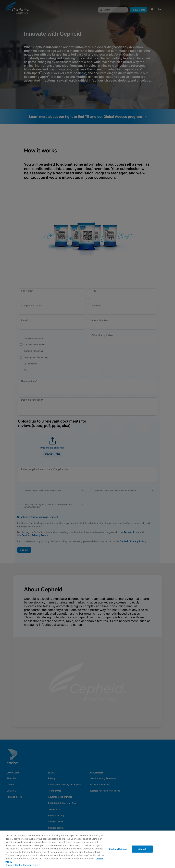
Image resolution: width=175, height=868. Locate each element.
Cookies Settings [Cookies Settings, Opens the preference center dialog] (118, 849)
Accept (142, 849)
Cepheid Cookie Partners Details (23, 865)
